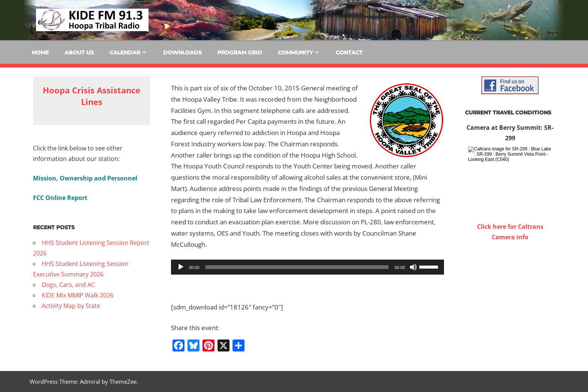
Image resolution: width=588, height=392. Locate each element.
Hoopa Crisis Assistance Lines (91, 96)
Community (295, 53)
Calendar (125, 53)
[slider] (297, 267)
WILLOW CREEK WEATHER (510, 270)
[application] (307, 267)
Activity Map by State (71, 306)
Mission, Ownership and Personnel (85, 178)
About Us (79, 53)
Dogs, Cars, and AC (68, 285)
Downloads (182, 53)
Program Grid (240, 53)
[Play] (181, 267)
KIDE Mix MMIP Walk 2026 (77, 295)
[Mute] (413, 267)
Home (40, 53)
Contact (349, 53)
